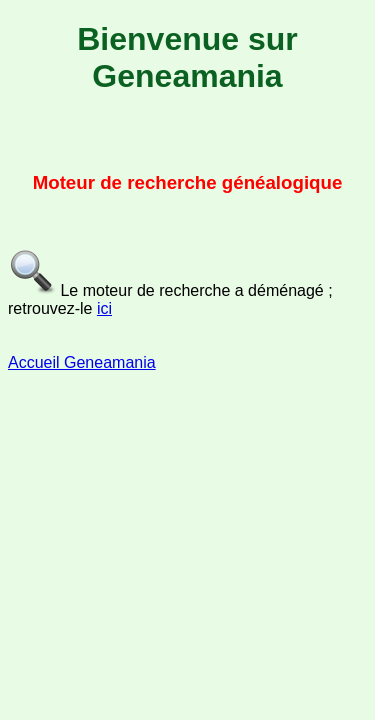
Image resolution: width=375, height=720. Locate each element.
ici (104, 308)
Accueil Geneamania (82, 362)
